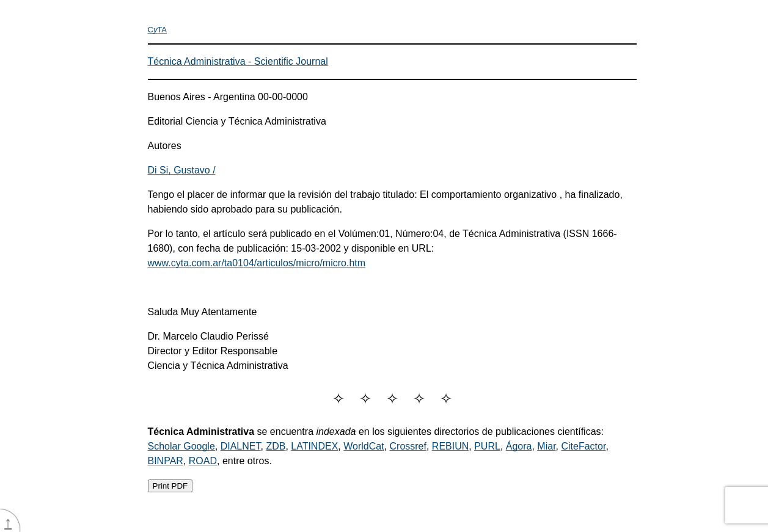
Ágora (519, 446)
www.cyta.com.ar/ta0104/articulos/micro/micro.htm (257, 263)
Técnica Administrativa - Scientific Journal (238, 61)
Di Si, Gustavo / (182, 170)
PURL (487, 446)
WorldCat (364, 446)
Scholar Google (181, 446)
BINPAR (166, 461)
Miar (546, 446)
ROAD (203, 461)
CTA (158, 30)
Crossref (408, 446)
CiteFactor (583, 446)
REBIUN (450, 446)
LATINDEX (314, 446)
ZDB (276, 446)
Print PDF (170, 486)
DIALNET (241, 446)
